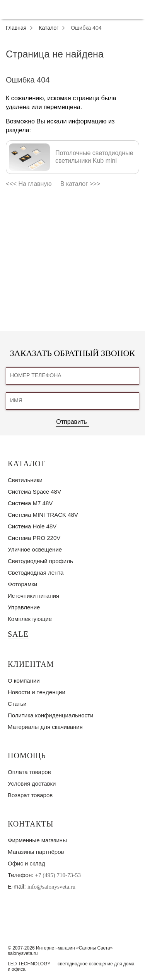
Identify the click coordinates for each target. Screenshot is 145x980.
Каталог (27, 464)
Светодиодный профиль (40, 561)
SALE (18, 634)
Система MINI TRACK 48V (43, 515)
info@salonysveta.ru (51, 887)
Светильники (25, 480)
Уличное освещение (35, 549)
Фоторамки (22, 584)
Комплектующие (30, 619)
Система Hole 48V (32, 526)
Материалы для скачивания (45, 727)
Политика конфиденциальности (50, 715)
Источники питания (33, 596)
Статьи (17, 704)
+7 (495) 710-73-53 (58, 875)
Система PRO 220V (34, 538)
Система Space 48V (34, 492)
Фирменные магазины (37, 840)
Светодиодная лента (36, 573)
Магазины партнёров (36, 852)
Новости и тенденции (37, 692)
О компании (24, 681)
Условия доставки (32, 783)
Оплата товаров (29, 772)
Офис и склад (26, 863)
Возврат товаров (30, 795)
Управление (24, 607)
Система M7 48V (30, 503)
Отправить (71, 422)
